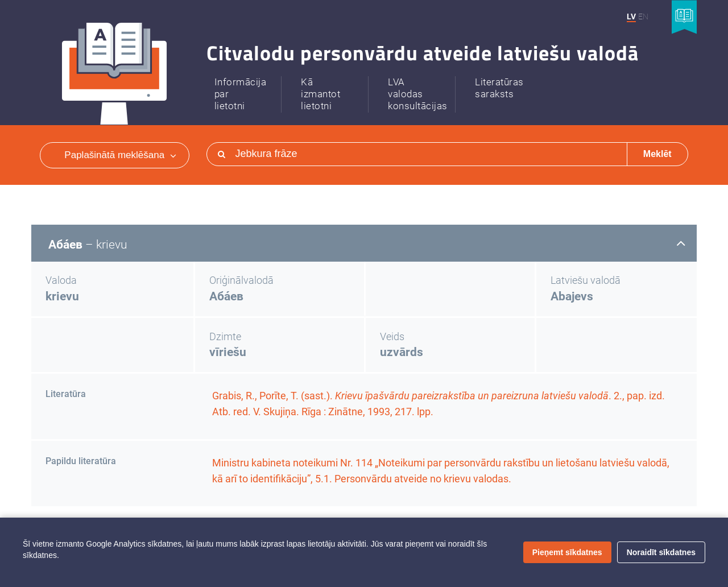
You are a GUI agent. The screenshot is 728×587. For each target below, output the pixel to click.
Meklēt (657, 154)
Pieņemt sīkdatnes (567, 552)
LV (631, 16)
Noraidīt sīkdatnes (661, 552)
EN (643, 16)
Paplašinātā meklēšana (120, 155)
